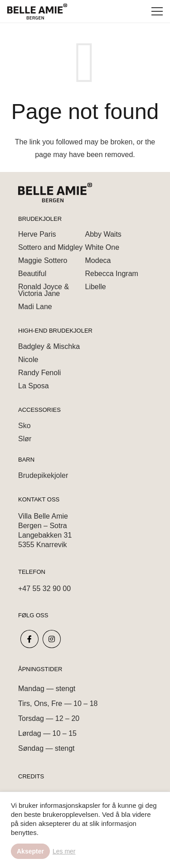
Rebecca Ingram (112, 274)
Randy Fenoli (39, 373)
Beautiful (32, 274)
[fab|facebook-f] (29, 639)
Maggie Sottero (43, 260)
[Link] (37, 12)
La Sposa (34, 386)
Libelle (96, 287)
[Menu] (157, 11)
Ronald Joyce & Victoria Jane (44, 290)
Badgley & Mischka (49, 346)
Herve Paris (37, 234)
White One (102, 247)
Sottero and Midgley (50, 247)
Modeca (98, 260)
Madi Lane (35, 307)
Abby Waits (103, 234)
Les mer (64, 851)
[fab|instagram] (52, 639)
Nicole (28, 360)
